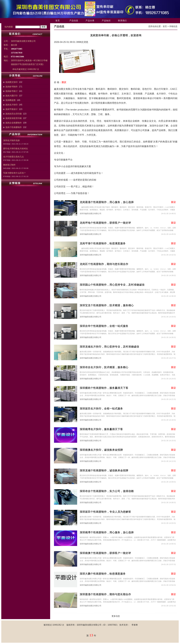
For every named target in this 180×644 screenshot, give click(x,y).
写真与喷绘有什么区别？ (15, 173)
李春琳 (135, 625)
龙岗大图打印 (11, 96)
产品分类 (90, 21)
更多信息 (116, 616)
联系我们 (122, 21)
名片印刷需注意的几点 (13, 157)
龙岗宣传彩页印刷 (13, 118)
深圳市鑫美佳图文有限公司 (91, 214)
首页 (58, 21)
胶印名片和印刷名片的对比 (16, 149)
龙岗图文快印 (11, 82)
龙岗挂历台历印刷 (13, 114)
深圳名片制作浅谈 (11, 140)
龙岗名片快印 (11, 105)
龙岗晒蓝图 (10, 100)
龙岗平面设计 (11, 109)
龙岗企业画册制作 (13, 123)
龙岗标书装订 (11, 91)
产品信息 (74, 21)
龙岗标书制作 (11, 87)
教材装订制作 (9, 165)
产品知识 (106, 21)
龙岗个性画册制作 (13, 127)
